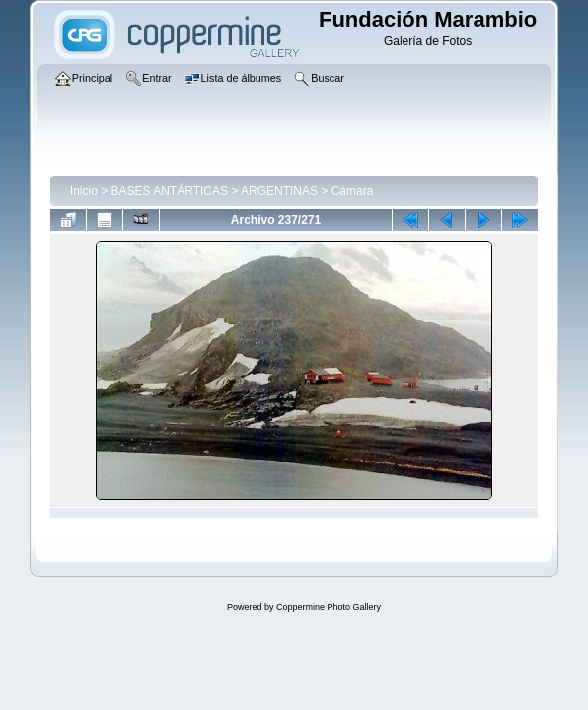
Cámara (353, 191)
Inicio (84, 191)
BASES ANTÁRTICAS (170, 191)
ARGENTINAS (279, 191)
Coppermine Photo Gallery (329, 607)
